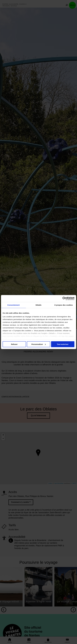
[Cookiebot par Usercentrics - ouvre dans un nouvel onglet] (64, 299)
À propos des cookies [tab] (64, 305)
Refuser (14, 344)
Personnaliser (39, 344)
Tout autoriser (63, 344)
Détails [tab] (39, 305)
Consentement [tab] (13, 305)
